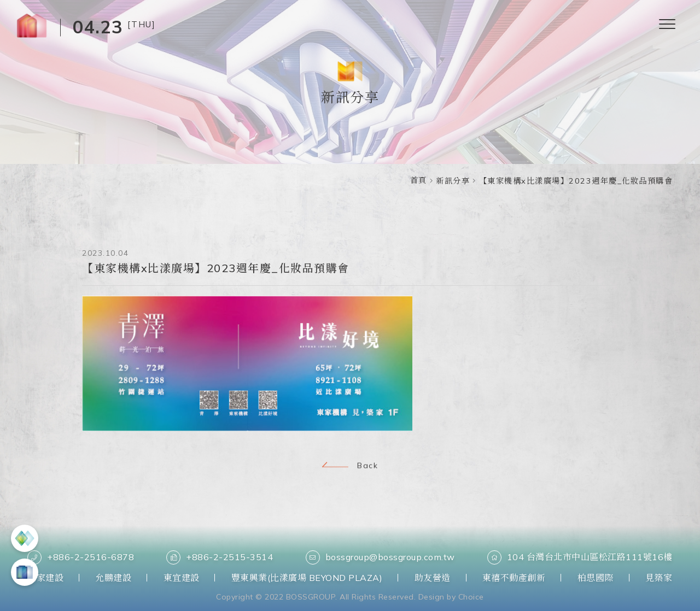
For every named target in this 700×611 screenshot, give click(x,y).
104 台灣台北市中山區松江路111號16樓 (580, 557)
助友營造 (433, 578)
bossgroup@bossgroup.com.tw (380, 557)
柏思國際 (596, 578)
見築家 (659, 578)
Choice (471, 597)
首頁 (419, 180)
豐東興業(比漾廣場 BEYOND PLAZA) (307, 578)
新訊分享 (453, 181)
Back (350, 466)
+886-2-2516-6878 (81, 557)
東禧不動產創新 (514, 578)
